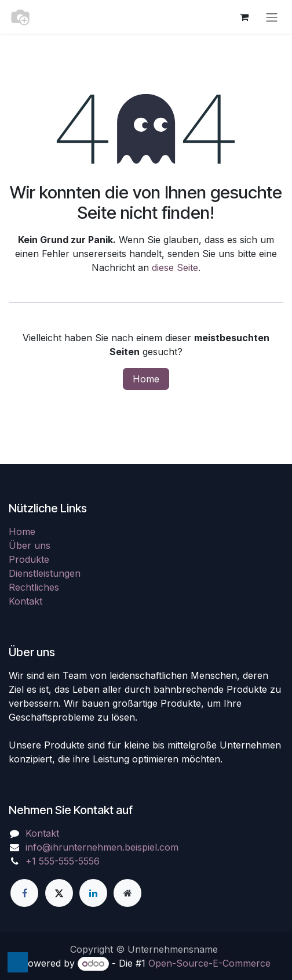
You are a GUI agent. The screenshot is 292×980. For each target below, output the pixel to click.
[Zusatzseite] (127, 893)
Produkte (29, 559)
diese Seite (175, 267)
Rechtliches (34, 587)
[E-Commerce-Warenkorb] (244, 17)
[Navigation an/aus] (272, 17)
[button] (18, 962)
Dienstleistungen (45, 573)
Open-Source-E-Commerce (209, 963)
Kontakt (25, 601)
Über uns (30, 545)
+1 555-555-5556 (63, 861)
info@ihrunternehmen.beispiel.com (102, 847)
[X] (59, 893)
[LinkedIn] (93, 893)
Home (146, 379)
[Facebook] (24, 893)
